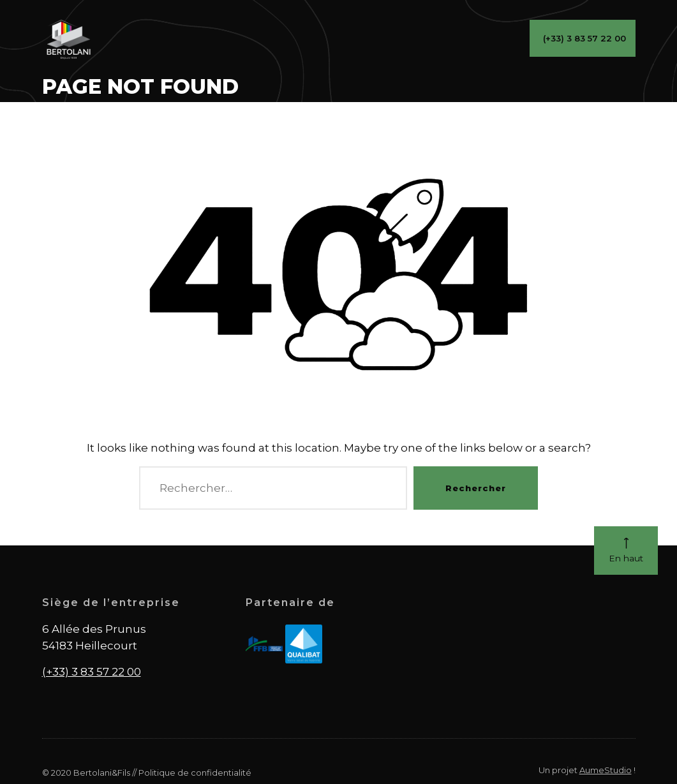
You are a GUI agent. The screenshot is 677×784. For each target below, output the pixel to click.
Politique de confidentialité (195, 773)
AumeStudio (606, 770)
